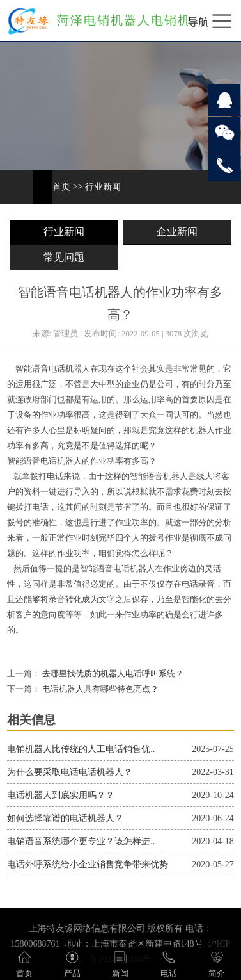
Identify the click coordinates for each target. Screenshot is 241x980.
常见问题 (64, 257)
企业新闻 (177, 232)
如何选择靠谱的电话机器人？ (65, 818)
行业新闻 (103, 187)
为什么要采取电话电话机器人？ (70, 772)
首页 (61, 187)
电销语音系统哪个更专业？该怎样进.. (81, 841)
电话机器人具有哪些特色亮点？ (99, 689)
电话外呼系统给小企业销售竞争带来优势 (88, 864)
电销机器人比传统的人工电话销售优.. (81, 749)
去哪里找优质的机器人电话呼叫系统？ (112, 674)
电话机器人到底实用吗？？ (61, 795)
